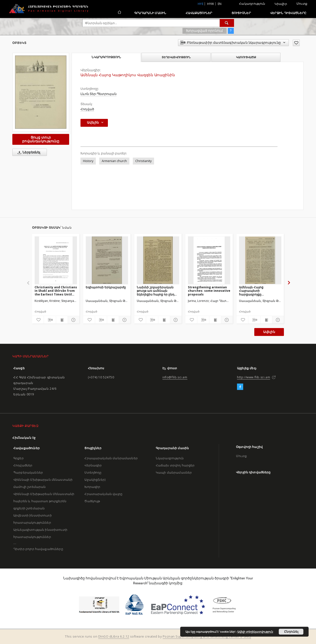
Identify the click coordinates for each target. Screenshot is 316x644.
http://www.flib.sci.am (254, 377)
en (220, 4)
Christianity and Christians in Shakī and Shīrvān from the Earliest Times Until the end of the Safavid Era (56, 291)
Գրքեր (19, 458)
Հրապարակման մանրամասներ (111, 458)
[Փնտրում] (227, 23)
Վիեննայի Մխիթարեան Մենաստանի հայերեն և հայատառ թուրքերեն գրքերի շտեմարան (44, 501)
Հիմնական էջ (24, 438)
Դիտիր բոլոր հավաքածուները (38, 549)
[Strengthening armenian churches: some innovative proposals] (209, 260)
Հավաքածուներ (199, 13)
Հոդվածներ (23, 465)
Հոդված (87, 109)
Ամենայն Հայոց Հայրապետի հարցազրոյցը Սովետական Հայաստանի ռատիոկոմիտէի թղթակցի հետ (260, 291)
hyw (211, 4)
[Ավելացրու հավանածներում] (296, 43)
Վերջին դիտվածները (288, 13)
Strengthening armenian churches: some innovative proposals (209, 291)
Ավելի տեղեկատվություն (255, 632)
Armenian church (114, 161)
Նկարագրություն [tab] (106, 57)
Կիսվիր (281, 4)
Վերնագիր (93, 465)
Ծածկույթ (92, 501)
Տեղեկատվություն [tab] (176, 57)
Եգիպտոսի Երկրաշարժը (106, 287)
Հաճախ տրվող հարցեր (175, 465)
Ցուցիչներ (241, 13)
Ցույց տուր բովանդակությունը (41, 139)
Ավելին (269, 332)
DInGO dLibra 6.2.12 (114, 636)
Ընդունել (291, 632)
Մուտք (302, 4)
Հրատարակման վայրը (103, 494)
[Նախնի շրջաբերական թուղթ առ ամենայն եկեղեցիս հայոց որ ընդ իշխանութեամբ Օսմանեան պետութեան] (158, 260)
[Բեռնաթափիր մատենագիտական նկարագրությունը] (50, 320)
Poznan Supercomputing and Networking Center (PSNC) (207, 636)
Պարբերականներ (28, 472)
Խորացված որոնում (205, 31)
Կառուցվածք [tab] (246, 57)
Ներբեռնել (28, 152)
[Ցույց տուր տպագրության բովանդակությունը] (62, 320)
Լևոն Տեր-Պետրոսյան (99, 94)
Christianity (143, 161)
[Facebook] (240, 387)
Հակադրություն (252, 4)
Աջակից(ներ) (95, 480)
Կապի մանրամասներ (174, 472)
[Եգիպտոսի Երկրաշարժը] (107, 260)
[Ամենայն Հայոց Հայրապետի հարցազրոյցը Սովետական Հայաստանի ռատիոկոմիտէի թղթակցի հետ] (260, 260)
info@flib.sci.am (175, 377)
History (88, 161)
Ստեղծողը (93, 472)
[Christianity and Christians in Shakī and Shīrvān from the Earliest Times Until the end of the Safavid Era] (56, 260)
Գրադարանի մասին (150, 13)
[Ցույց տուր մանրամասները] (73, 320)
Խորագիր (92, 487)
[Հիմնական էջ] (119, 13)
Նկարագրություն (170, 458)
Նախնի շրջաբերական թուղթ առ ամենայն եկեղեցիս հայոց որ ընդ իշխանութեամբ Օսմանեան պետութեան (156, 291)
